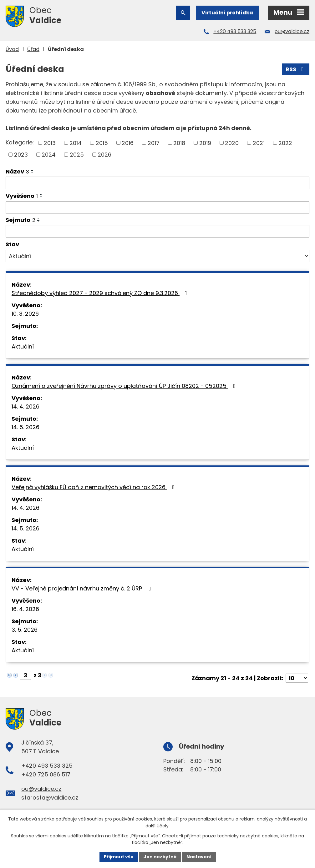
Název (17, 171)
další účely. (157, 826)
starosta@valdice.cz (50, 798)
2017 (154, 143)
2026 (104, 155)
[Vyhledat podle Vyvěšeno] (157, 208)
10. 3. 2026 (25, 314)
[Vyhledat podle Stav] (157, 256)
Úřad (33, 49)
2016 (128, 143)
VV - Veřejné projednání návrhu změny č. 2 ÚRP (83, 588)
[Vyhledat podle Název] (157, 183)
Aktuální (23, 346)
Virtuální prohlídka (227, 13)
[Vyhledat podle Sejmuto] (157, 231)
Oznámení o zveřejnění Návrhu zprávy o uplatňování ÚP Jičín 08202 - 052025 (125, 386)
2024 (49, 155)
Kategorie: (20, 142)
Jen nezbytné (160, 857)
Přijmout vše (119, 857)
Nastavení (199, 857)
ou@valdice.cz (292, 31)
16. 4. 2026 (25, 609)
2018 (179, 143)
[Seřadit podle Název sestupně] (33, 173)
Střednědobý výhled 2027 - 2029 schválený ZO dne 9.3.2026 (101, 293)
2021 (259, 143)
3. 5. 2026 (25, 630)
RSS (296, 69)
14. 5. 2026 (25, 427)
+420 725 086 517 (46, 774)
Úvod (12, 49)
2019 (205, 143)
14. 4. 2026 (25, 406)
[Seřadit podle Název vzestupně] (33, 170)
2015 (102, 143)
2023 (21, 155)
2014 (76, 143)
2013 (50, 143)
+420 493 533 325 (235, 31)
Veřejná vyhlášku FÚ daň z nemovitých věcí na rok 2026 (94, 487)
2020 (232, 143)
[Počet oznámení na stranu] (297, 678)
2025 (77, 155)
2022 (285, 143)
